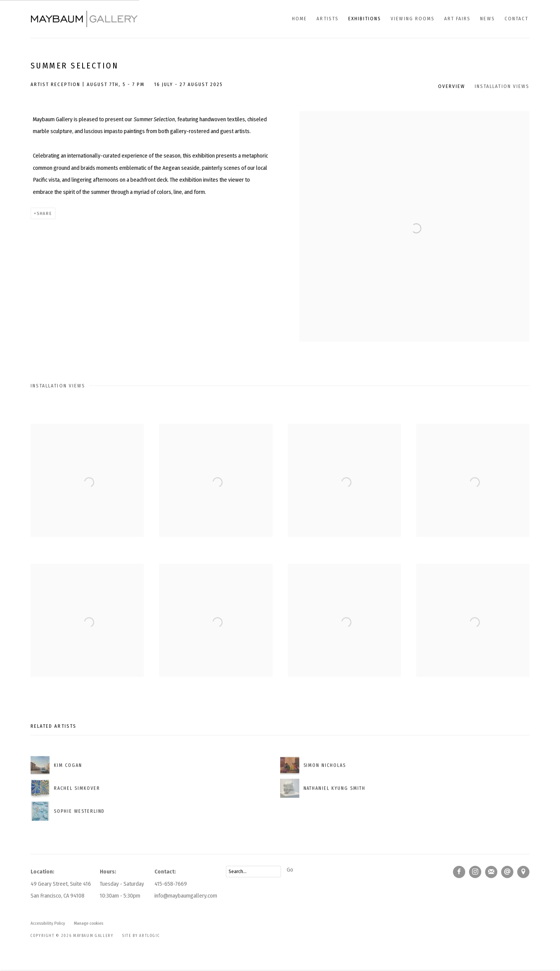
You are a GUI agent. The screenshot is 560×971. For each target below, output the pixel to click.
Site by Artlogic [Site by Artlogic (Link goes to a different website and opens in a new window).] (141, 936)
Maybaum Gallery (84, 19)
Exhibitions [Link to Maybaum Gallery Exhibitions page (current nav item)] (365, 19)
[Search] (253, 872)
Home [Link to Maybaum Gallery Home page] (299, 19)
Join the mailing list (491, 872)
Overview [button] (452, 86)
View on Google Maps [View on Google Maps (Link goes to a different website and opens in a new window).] (523, 872)
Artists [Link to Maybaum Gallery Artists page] (327, 19)
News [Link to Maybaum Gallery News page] (487, 19)
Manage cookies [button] (88, 923)
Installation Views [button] (502, 86)
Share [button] (44, 213)
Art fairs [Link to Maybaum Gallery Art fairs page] (457, 19)
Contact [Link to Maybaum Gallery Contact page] (516, 19)
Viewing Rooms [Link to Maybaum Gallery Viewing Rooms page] (413, 19)
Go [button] (290, 870)
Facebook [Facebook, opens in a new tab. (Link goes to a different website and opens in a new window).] (459, 872)
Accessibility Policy (48, 923)
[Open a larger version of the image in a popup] (87, 492)
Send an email (507, 872)
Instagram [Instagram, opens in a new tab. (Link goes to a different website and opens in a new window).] (475, 872)
